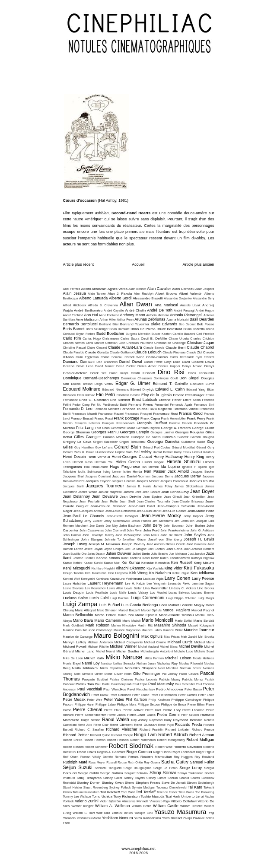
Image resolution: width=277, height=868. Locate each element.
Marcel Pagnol (203, 610)
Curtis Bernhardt (182, 357)
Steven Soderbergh (201, 783)
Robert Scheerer (96, 747)
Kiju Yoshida (155, 568)
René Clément (121, 725)
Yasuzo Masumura (180, 812)
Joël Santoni (156, 549)
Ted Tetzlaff (146, 792)
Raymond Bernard (188, 720)
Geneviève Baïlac (123, 428)
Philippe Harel (84, 704)
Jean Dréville (130, 497)
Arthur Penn (126, 320)
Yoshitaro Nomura (118, 818)
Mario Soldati (204, 621)
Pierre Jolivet (133, 710)
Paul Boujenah (121, 684)
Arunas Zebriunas (150, 319)
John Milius (151, 535)
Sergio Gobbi (89, 773)
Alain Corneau (183, 289)
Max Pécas (172, 637)
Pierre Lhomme (193, 710)
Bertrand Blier (109, 324)
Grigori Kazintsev (105, 442)
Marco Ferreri (105, 615)
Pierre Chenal (88, 709)
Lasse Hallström (75, 583)
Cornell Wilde (134, 357)
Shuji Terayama (89, 778)
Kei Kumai (131, 563)
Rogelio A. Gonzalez (111, 752)
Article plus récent (79, 264)
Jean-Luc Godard (175, 511)
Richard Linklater (177, 730)
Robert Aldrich (173, 734)
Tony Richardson (127, 796)
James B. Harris (139, 486)
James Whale (88, 492)
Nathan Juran (146, 663)
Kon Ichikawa (202, 573)
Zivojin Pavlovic (194, 818)
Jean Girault (173, 497)
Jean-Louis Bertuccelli (120, 511)
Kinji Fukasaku (199, 568)
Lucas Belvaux (179, 593)
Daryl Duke (172, 362)
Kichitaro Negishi (103, 568)
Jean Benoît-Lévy (175, 492)
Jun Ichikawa (178, 554)
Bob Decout (187, 324)
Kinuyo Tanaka (73, 573)
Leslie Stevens (73, 588)
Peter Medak (74, 699)
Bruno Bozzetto (194, 329)
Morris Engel (72, 663)
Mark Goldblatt (74, 625)
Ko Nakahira (160, 573)
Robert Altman (202, 735)
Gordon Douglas (202, 437)
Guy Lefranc (104, 447)
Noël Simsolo (83, 674)
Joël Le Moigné (136, 549)
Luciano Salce (76, 598)
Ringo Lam (145, 734)
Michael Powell (75, 647)
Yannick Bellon (122, 813)
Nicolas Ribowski (191, 663)
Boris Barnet (74, 329)
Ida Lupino (170, 467)
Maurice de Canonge (78, 637)
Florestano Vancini (186, 409)
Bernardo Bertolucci (80, 324)
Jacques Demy (162, 476)
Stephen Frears (148, 783)
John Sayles (195, 535)
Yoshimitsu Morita (89, 818)
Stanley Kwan (113, 783)
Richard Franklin (151, 730)
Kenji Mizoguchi (77, 568)
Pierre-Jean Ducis (141, 715)
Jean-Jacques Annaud (89, 511)
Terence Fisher (167, 792)
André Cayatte (114, 310)
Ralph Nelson (91, 720)
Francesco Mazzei (111, 414)
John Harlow (72, 535)
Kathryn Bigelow (202, 558)
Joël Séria (174, 549)
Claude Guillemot (122, 352)
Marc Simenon (107, 610)
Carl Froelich (205, 334)
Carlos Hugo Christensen (101, 339)
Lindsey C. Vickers (183, 588)
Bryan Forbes (86, 334)
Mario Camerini (108, 620)
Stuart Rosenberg (96, 787)
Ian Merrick (150, 467)
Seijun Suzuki (78, 767)
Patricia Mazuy (170, 679)
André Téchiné (73, 315)
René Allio (85, 725)
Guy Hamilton (84, 447)
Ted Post (128, 792)
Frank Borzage (126, 418)
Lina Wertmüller (156, 588)
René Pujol (166, 725)
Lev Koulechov (95, 588)
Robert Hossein (118, 740)
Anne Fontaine (109, 315)
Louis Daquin (74, 593)
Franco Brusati (82, 418)
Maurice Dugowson (127, 630)
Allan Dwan (136, 304)
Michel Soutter (128, 651)
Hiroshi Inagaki (153, 462)
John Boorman (174, 526)
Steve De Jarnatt (174, 783)
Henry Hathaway (168, 457)
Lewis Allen (115, 588)
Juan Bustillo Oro (75, 554)
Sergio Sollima (112, 773)
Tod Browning (205, 792)
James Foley (163, 486)
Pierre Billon (196, 704)
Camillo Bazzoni (184, 334)
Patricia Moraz (192, 679)
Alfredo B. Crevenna (103, 305)
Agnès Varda (118, 289)
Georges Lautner (162, 432)
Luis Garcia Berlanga (140, 605)
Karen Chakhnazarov (175, 558)
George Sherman (77, 432)
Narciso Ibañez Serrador (118, 663)
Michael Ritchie (98, 647)
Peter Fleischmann (164, 695)
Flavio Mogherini (160, 409)
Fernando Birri (204, 405)
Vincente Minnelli (135, 801)
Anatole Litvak (190, 305)
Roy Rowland (204, 757)
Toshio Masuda (153, 796)
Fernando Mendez (107, 409)
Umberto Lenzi (193, 796)
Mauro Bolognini (116, 636)
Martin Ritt (145, 625)
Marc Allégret (85, 610)
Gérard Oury (205, 447)
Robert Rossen (73, 747)
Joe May (111, 526)
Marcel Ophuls (151, 610)
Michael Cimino (155, 642)
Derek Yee (99, 373)
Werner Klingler (82, 806)
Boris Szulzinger (97, 329)
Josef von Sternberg (165, 539)
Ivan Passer (155, 471)
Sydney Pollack (120, 787)
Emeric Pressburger (189, 395)
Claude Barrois (154, 348)
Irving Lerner (112, 472)
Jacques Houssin (123, 481)
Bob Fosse (206, 324)
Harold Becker (163, 452)
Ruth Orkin (135, 762)
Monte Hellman (203, 658)
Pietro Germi (168, 715)
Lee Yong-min (156, 583)
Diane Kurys (119, 373)
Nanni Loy (91, 663)
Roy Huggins (183, 757)
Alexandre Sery (203, 298)
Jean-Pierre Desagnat (123, 516)
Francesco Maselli (84, 414)
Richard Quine (100, 735)
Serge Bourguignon (138, 768)
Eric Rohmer (120, 400)
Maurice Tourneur (199, 630)
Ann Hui (91, 315)
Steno (129, 783)
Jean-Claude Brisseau (188, 501)
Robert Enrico (73, 740)
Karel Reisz (151, 558)
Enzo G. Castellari (94, 400)
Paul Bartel (103, 684)
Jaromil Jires (132, 492)
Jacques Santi (73, 486)
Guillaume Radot (193, 442)
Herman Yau (104, 462)
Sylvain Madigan (143, 787)
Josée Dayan (94, 549)
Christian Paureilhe (140, 343)
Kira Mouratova (96, 573)
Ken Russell (182, 563)
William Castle (166, 806)
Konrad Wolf (72, 579)
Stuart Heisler (73, 787)
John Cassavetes (92, 530)
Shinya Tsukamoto (190, 773)
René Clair (101, 725)
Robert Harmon (95, 740)
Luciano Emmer (203, 593)
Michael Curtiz (180, 642)
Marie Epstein (146, 615)
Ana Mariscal (166, 305)
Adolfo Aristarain (94, 289)
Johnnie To (113, 539)
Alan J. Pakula (120, 294)
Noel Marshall (168, 668)
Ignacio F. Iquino (194, 467)
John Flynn (134, 530)
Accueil (138, 264)
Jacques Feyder (98, 481)
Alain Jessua (75, 293)
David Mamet (105, 366)
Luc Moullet (158, 593)
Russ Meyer (97, 762)
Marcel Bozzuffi (129, 610)
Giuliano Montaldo (116, 437)
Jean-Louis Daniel (149, 511)
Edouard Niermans (116, 389)
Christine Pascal (75, 348)
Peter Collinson (121, 695)
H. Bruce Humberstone (98, 452)
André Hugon (205, 310)
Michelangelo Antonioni (157, 651)
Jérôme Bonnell (84, 558)
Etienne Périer (170, 400)
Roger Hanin (162, 752)
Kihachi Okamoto (131, 568)
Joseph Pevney (133, 544)
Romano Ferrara (126, 757)
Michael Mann (204, 642)
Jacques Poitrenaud (174, 481)
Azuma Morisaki (177, 320)
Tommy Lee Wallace (77, 796)
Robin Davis (86, 752)
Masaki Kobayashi (201, 625)
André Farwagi (184, 310)
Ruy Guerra (152, 762)
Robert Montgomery (171, 740)
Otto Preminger (147, 674)
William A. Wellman (112, 806)
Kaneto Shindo (108, 558)
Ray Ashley (140, 720)
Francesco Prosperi (138, 414)
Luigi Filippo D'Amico (181, 598)
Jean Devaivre (105, 496)
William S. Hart (84, 813)
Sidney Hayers (134, 778)
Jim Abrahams (163, 521)
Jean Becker (151, 492)
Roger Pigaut (205, 752)
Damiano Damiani (79, 362)
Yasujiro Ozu (143, 813)
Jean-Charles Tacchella (154, 501)
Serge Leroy (191, 768)
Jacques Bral (73, 476)
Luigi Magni (206, 598)
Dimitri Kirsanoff (143, 373)
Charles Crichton (202, 339)
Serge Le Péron (166, 768)
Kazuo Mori (112, 563)
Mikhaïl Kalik (94, 658)
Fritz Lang (85, 428)
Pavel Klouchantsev (141, 689)
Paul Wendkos (115, 689)
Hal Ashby (142, 452)
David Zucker (126, 366)
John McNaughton (128, 535)
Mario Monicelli (158, 620)
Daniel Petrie (153, 362)
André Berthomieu (88, 310)
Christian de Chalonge (170, 343)
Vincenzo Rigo (160, 801)
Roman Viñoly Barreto (97, 757)
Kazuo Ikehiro (73, 563)
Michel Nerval (106, 651)
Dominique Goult (166, 378)
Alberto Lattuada (93, 298)
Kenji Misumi (204, 563)
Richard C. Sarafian (89, 730)
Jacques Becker (203, 472)
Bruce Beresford (170, 329)
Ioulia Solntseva (89, 472)
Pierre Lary (172, 710)
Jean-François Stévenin (176, 506)
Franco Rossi (104, 418)
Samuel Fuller (202, 762)
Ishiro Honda (132, 472)
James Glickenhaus (189, 486)
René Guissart (145, 725)
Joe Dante (97, 526)
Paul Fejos (140, 684)
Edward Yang (196, 389)
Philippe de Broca (174, 704)
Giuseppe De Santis (146, 437)
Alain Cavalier (159, 289)
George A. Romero (176, 428)
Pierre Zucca (117, 715)
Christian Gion (115, 343)
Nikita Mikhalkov (85, 668)
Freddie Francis (181, 423)
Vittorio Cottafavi (184, 801)
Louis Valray (138, 593)
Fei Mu (96, 405)
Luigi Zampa (80, 604)
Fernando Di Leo (78, 409)
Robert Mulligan (200, 740)
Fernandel (161, 405)
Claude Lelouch (148, 352)
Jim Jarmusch (185, 521)
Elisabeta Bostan (128, 395)
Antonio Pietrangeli (186, 315)
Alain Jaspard (205, 289)
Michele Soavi (204, 651)
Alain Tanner (97, 294)
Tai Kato (195, 787)
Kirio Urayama (118, 573)
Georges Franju (105, 432)
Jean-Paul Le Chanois (84, 516)
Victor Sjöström (110, 801)
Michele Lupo (184, 651)
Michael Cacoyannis (128, 642)
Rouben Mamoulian (156, 757)
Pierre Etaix (113, 710)
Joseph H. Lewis (199, 539)
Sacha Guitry (175, 762)
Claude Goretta (97, 352)
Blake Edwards (164, 324)
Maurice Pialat (173, 630)
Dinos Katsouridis (201, 373)
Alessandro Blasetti (148, 298)
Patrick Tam (85, 684)
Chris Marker (95, 343)
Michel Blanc (169, 647)
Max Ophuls (152, 636)
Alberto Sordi (120, 298)
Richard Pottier (76, 735)
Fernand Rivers (141, 405)
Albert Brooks (166, 294)
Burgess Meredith (138, 334)
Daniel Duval (131, 362)
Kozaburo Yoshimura (126, 579)
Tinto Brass (186, 792)
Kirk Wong (138, 573)
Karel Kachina (131, 558)
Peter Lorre (206, 695)
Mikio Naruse (124, 657)
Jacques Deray (188, 476)
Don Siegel (189, 378)
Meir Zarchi (189, 637)
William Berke (142, 806)
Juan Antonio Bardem (199, 549)
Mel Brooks (206, 637)
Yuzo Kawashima (147, 818)
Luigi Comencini (147, 598)
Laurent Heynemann (105, 583)
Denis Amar (147, 366)
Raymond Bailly (160, 720)
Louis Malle (118, 593)
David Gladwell (193, 362)
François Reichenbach (118, 423)
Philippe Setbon (149, 704)
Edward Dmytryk (142, 389)
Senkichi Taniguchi (108, 768)
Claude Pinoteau (174, 352)
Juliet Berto (142, 554)
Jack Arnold (178, 471)
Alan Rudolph (144, 294)
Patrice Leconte (146, 679)
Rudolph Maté (75, 762)
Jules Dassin (96, 554)
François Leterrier (88, 423)
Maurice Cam (72, 630)
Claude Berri (175, 348)
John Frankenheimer (175, 530)
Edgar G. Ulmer (133, 383)
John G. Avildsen (202, 530)
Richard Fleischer (122, 729)
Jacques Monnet (148, 481)
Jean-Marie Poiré (201, 511)
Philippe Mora (127, 704)
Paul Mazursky (161, 684)
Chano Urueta (178, 339)
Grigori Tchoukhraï (132, 442)
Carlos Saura (130, 339)
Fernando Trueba (134, 409)
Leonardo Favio (179, 583)
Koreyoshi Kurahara (95, 579)
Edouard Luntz (202, 384)
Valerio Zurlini (87, 801)
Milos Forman (154, 658)
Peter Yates (114, 699)
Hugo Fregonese (125, 467)
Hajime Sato (124, 452)
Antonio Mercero (158, 315)
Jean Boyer (202, 491)
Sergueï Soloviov (136, 773)
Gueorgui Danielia (163, 442)
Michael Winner (123, 646)
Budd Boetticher (110, 334)
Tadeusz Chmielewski (172, 787)
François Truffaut (152, 423)
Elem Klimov (86, 395)
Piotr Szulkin (190, 715)
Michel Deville (191, 646)
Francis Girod (191, 413)
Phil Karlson (136, 699)
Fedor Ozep (81, 405)
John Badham (130, 526)
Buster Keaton (161, 334)
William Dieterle (191, 806)
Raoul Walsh (116, 719)
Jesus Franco (141, 521)
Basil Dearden (202, 319)
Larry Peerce (203, 579)
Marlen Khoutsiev (123, 625)
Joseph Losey (75, 544)
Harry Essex (182, 452)
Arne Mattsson (87, 320)
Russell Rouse (116, 762)
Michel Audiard (149, 647)
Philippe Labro (106, 704)
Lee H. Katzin (135, 583)
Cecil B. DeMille (154, 339)
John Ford (151, 530)
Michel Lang (85, 651)
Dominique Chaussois (137, 378)
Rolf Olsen (71, 757)
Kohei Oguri (181, 573)
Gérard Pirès (72, 452)
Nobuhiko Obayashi (141, 668)
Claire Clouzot (97, 348)
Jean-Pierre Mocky (161, 515)
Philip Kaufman (159, 700)
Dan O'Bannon (107, 362)
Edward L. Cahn (170, 389)
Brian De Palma (143, 329)
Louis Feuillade (97, 593)
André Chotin (135, 310)
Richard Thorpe (122, 735)
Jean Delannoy (76, 496)
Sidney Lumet (156, 778)
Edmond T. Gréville (170, 384)
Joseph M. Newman (104, 544)
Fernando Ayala (181, 405)
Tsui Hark (173, 796)
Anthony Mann (133, 315)
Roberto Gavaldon (188, 747)
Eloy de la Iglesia (156, 395)
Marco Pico (126, 615)
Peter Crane (141, 695)
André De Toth (160, 310)
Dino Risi (171, 372)
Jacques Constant (98, 476)
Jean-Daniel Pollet (142, 506)
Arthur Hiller (108, 320)
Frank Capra (150, 418)
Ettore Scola (192, 400)
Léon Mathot (169, 605)
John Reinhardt (172, 535)
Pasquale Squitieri (95, 679)
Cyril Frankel (205, 357)
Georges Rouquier (189, 432)
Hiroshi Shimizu (184, 461)
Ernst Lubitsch (144, 400)
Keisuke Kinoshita (155, 563)
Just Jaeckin (197, 554)
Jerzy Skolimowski (117, 521)
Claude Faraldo (74, 352)
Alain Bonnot (137, 289)
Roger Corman (139, 752)
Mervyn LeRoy (75, 642)
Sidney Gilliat (113, 778)
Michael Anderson (100, 642)
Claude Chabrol (200, 347)
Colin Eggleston (87, 357)
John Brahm (196, 526)
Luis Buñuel (110, 605)
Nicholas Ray (167, 663)
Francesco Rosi (165, 414)
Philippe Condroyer (186, 700)
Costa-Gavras (157, 357)
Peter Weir (94, 700)
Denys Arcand (192, 366)
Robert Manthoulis (143, 740)
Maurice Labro (152, 630)
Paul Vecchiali (90, 689)
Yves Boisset (172, 818)
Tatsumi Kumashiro (86, 792)
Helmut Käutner (203, 452)
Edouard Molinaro (82, 389)
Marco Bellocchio (78, 615)
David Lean (85, 366)
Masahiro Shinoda (170, 625)
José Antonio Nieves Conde (166, 544)
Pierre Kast (153, 710)
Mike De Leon (73, 658)
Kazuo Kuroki (93, 563)
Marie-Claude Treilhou (176, 615)
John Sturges (92, 539)
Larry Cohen (178, 578)
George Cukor (203, 428)
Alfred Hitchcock (75, 305)
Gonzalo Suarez (175, 437)
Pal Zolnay (170, 674)
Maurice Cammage (97, 630)
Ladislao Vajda (153, 579)
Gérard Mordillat (183, 447)
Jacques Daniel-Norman (131, 476)
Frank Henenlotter (174, 418)
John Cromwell (115, 530)
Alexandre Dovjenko (178, 298)
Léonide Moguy (192, 605)
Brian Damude (119, 329)
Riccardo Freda (188, 725)
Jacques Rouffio (201, 481)
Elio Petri (105, 394)
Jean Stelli (127, 501)
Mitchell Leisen (178, 658)
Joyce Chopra (113, 549)
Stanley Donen (89, 783)
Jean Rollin (110, 501)
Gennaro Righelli (148, 428)
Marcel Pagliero (177, 610)
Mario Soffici (184, 621)
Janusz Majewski (110, 492)
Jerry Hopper (193, 516)
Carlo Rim (72, 338)
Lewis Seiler (133, 588)
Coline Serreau (112, 357)
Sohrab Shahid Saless (184, 778)
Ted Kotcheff (110, 792)
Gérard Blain (127, 447)
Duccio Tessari (82, 384)
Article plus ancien (198, 264)
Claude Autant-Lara (125, 347)
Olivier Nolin (123, 674)
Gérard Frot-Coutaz (157, 447)
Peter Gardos (188, 695)
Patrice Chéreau (121, 679)
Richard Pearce (203, 730)
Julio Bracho (159, 554)
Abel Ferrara (72, 289)
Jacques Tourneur (105, 486)
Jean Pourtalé (90, 501)
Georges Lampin (135, 432)
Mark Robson (97, 625)
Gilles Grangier (87, 437)
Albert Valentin (191, 294)
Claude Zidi (194, 352)
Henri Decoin (75, 457)
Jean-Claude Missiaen (109, 506)
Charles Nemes (74, 343)
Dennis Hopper (169, 366)
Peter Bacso (193, 689)
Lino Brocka (206, 588)
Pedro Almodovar (170, 689)
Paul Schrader (185, 684)
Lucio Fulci (99, 598)
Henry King (194, 457)
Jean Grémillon (195, 497)
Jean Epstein (153, 497)
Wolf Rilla (103, 813)
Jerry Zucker (93, 521)
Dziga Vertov (104, 384)
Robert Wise (164, 747)
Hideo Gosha (128, 462)
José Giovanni (197, 544)
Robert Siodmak (131, 746)
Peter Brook (100, 695)
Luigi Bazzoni (120, 598)
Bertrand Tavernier (135, 324)
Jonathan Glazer (135, 539)
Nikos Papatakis (111, 668)
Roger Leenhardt (183, 752)
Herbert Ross (83, 462)
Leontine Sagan (203, 583)
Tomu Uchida (102, 796)
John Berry (152, 525)
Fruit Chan (102, 428)
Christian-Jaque (201, 343)
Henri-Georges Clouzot (132, 457)
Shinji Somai (163, 773)
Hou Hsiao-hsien (96, 467)
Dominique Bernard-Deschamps (91, 378)
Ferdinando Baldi (115, 405)
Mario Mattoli (131, 621)
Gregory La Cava (77, 442)
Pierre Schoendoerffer (91, 715)
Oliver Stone (103, 674)
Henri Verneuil (99, 457)
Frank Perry (196, 418)
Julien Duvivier (119, 553)
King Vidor (174, 568)
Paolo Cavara (189, 674)
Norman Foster (191, 668)
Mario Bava (83, 620)
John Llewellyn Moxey (98, 535)
